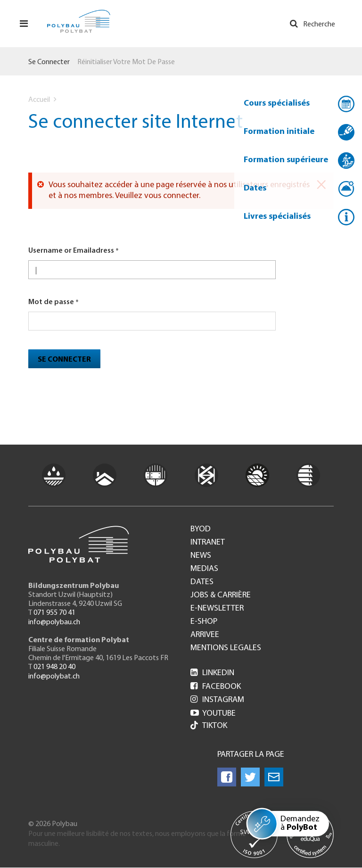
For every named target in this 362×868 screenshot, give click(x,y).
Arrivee (205, 635)
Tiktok (209, 726)
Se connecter (49, 62)
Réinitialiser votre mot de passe (126, 62)
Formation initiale (279, 132)
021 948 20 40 (54, 667)
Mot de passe (51, 302)
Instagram (217, 700)
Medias (204, 569)
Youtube (213, 714)
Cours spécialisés (277, 103)
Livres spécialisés (277, 217)
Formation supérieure (286, 160)
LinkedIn (212, 673)
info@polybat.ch (54, 677)
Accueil (39, 100)
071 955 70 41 (54, 613)
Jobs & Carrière (221, 595)
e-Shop (204, 622)
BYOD (201, 529)
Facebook (216, 687)
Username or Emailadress (71, 251)
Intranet (208, 543)
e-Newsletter (217, 609)
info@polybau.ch (54, 622)
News (201, 556)
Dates (255, 188)
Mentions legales (226, 648)
